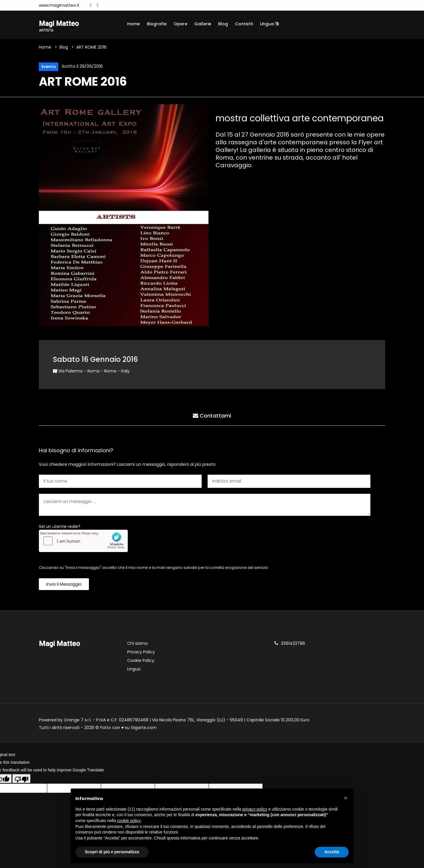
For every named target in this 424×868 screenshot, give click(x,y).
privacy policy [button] (255, 809)
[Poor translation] (21, 779)
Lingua (269, 24)
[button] (346, 798)
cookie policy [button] (129, 821)
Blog (223, 24)
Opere (180, 24)
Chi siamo (138, 644)
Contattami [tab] (212, 416)
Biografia (157, 24)
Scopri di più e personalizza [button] (112, 852)
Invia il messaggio (64, 584)
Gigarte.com (144, 728)
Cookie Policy (141, 661)
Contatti (244, 24)
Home (134, 24)
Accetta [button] (332, 852)
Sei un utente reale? (60, 527)
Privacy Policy (141, 652)
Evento (49, 67)
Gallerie (203, 24)
